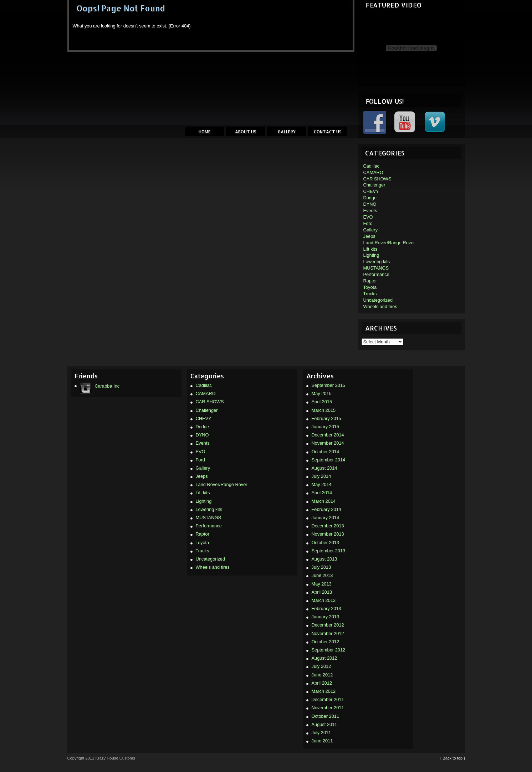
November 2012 (328, 633)
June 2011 (322, 741)
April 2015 (322, 402)
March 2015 (324, 410)
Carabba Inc (100, 386)
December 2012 (328, 625)
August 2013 (324, 559)
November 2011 (328, 708)
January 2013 (326, 617)
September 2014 (329, 460)
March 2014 (324, 501)
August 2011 (324, 724)
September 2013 (329, 551)
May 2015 (322, 393)
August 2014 (324, 468)
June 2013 (322, 575)
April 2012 (322, 683)
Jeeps (369, 236)
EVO (368, 217)
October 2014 (326, 452)
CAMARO (373, 172)
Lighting (371, 255)
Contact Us (328, 132)
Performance (376, 274)
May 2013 (322, 584)
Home (205, 132)
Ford (368, 223)
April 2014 (322, 493)
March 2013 (324, 600)
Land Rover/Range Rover (389, 243)
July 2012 (321, 666)
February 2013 (326, 609)
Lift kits (370, 249)
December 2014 (328, 435)
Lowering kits (377, 262)
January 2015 (326, 427)
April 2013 (322, 592)
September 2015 (329, 385)
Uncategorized (378, 300)
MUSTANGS (376, 268)
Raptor (370, 281)
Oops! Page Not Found (121, 8)
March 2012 (324, 691)
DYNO (370, 204)
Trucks (370, 294)
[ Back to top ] (452, 758)
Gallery (287, 132)
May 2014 (322, 484)
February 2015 (326, 418)
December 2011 (328, 699)
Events (370, 211)
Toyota (370, 287)
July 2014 (321, 476)
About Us (246, 132)
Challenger (374, 185)
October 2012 (326, 642)
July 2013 (321, 567)
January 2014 (326, 518)
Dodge (370, 198)
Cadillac (372, 166)
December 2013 (328, 526)
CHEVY (371, 191)
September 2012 (329, 650)
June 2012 (322, 675)
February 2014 (326, 509)
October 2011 (326, 716)
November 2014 (328, 443)
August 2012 (324, 658)
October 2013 (326, 543)
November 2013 (328, 534)
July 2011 (321, 733)
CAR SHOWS (377, 179)
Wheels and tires (380, 306)
